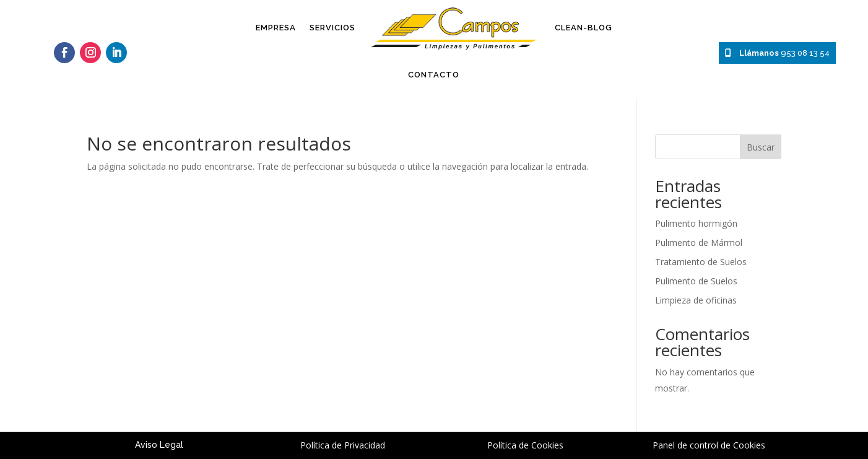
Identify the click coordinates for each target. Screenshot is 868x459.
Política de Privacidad (343, 445)
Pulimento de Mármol (699, 243)
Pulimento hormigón (696, 223)
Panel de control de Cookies (709, 445)
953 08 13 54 (777, 53)
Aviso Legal (159, 445)
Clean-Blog (584, 28)
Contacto (434, 75)
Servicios (332, 28)
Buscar (761, 147)
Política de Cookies (525, 445)
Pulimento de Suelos (696, 281)
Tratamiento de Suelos (701, 262)
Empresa (276, 28)
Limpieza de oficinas (696, 300)
